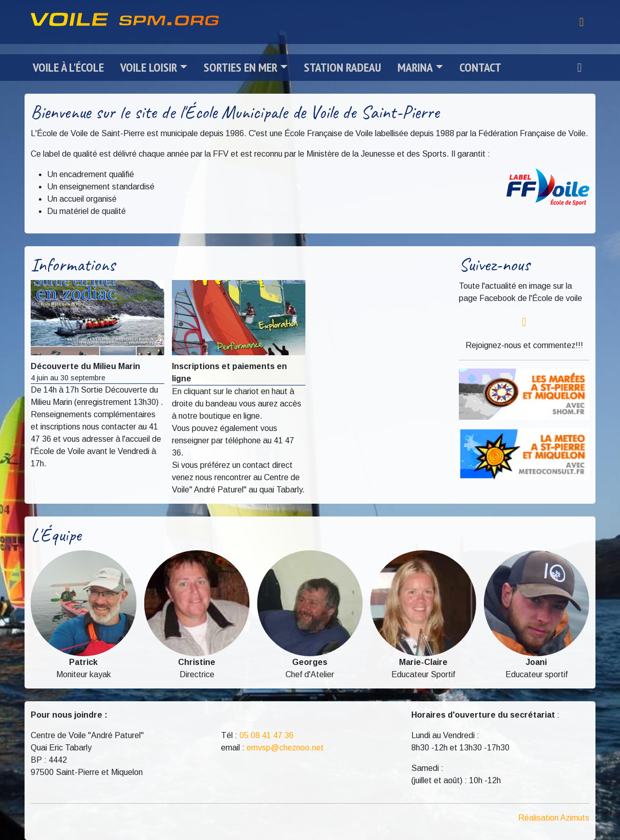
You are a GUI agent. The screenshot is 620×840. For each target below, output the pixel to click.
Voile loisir (149, 67)
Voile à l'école (68, 67)
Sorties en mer (240, 67)
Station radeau (342, 67)
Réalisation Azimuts (554, 818)
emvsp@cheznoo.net (285, 748)
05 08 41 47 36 (267, 735)
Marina (415, 67)
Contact (480, 67)
